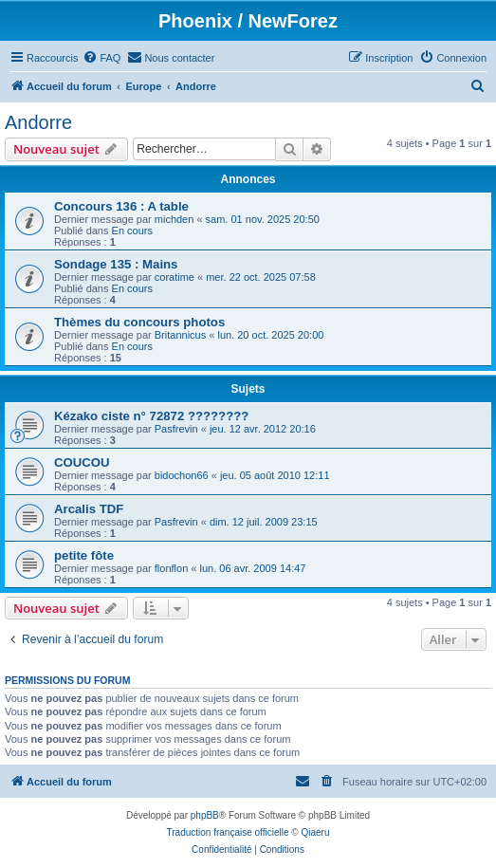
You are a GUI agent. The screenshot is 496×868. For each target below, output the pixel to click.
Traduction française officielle (228, 832)
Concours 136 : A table (121, 206)
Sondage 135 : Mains (116, 264)
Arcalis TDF (89, 509)
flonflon (171, 568)
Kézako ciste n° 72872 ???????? (151, 416)
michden (175, 219)
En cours (132, 231)
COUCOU (82, 462)
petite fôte (84, 555)
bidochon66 (182, 475)
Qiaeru (315, 832)
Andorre (38, 122)
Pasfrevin (176, 429)
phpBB (205, 815)
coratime (175, 277)
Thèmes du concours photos (139, 322)
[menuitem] (101, 58)
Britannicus (180, 335)
